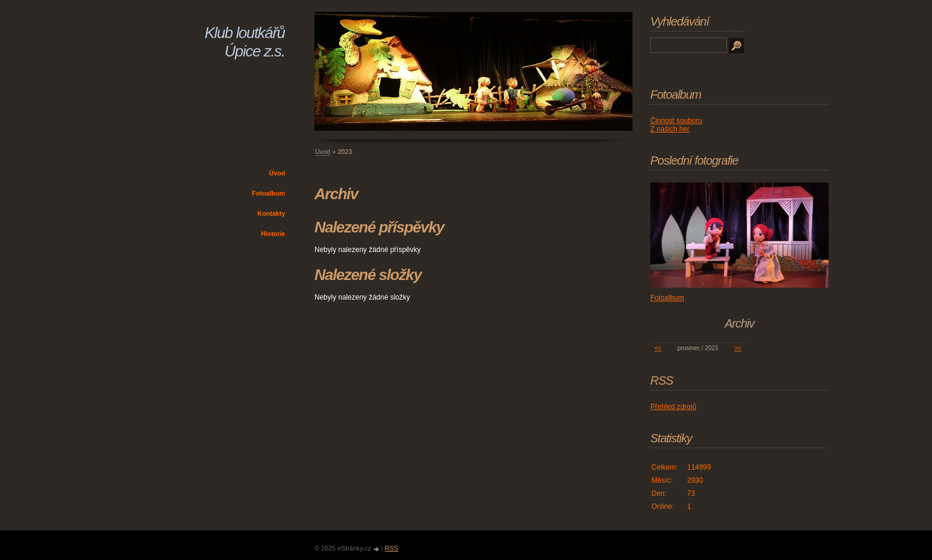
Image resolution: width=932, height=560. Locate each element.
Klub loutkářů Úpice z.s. (245, 42)
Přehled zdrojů (673, 407)
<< (658, 348)
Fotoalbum (269, 193)
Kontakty (271, 213)
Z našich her (670, 129)
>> (738, 348)
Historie (273, 234)
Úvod (278, 173)
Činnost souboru (676, 121)
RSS (391, 548)
